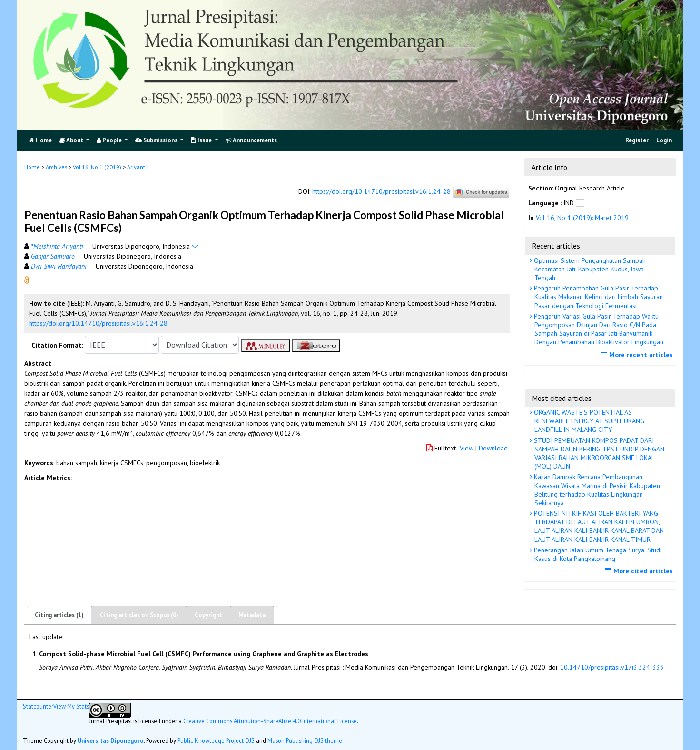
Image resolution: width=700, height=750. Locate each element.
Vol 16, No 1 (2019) (97, 167)
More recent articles (638, 355)
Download (493, 448)
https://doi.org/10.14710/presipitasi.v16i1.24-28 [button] (98, 323)
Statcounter (38, 706)
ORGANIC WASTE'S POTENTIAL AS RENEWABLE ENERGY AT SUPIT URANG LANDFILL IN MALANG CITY (588, 421)
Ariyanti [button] (137, 167)
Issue (202, 140)
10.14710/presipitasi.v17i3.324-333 (612, 667)
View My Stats (71, 706)
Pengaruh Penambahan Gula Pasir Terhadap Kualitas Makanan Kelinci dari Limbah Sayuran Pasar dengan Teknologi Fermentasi (597, 297)
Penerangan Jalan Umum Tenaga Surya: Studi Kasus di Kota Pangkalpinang (597, 554)
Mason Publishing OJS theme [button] (305, 740)
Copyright (208, 615)
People (110, 140)
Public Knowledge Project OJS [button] (216, 740)
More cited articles (640, 571)
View (467, 448)
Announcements (251, 140)
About (72, 140)
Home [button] (32, 167)
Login (664, 140)
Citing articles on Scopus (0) (139, 615)
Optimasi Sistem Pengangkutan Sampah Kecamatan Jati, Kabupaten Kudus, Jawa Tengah (589, 269)
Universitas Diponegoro (111, 740)
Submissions (157, 140)
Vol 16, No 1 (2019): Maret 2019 (582, 218)
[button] (27, 280)
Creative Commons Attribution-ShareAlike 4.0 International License (270, 721)
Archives (56, 167)
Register (637, 140)
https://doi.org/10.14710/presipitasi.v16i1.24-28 (381, 191)
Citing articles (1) (59, 615)
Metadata (252, 615)
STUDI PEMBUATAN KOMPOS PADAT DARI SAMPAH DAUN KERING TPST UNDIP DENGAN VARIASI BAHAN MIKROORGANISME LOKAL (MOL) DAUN (598, 454)
